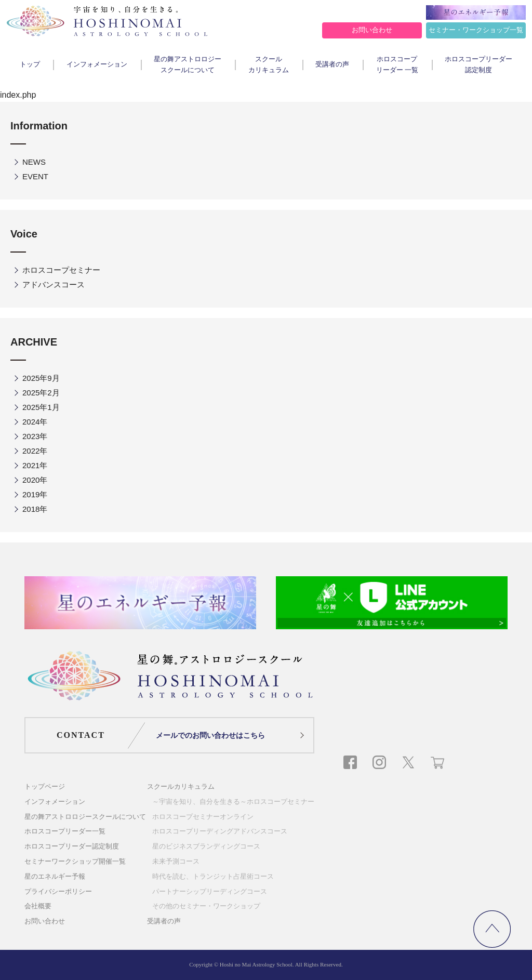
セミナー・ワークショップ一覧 (476, 30)
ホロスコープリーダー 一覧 (397, 64)
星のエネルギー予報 (55, 876)
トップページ (45, 786)
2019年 (35, 494)
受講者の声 (332, 64)
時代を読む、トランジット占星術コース (213, 876)
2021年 (35, 465)
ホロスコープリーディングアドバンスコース (220, 831)
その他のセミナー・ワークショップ (206, 906)
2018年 (35, 509)
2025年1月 (41, 407)
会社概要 (38, 906)
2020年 (35, 480)
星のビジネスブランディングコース (206, 846)
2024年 (35, 422)
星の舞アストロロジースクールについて (188, 64)
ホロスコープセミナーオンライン (203, 817)
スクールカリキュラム (269, 64)
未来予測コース (176, 861)
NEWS (34, 162)
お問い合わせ (372, 30)
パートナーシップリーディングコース (210, 891)
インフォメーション (97, 64)
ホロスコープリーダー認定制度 (478, 64)
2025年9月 (41, 378)
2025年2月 (41, 393)
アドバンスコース (54, 284)
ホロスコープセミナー (61, 270)
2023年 (35, 436)
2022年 (35, 451)
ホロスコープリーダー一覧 (65, 831)
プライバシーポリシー (58, 891)
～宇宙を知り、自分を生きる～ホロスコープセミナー (233, 802)
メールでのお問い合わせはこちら (210, 735)
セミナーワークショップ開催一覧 (75, 861)
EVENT (35, 176)
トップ (30, 64)
